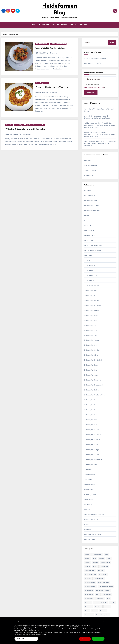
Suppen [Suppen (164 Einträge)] (95, 611)
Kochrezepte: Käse (90, 370)
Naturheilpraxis (89, 485)
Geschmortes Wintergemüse (50, 48)
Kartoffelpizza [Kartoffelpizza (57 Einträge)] (99, 578)
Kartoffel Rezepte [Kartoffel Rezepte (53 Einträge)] (104, 583)
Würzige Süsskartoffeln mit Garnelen (25, 129)
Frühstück (87, 226)
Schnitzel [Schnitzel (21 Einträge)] (98, 607)
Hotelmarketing (89, 255)
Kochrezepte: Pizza (91, 405)
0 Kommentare (53, 53)
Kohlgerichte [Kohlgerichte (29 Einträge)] (89, 595)
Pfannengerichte (90, 495)
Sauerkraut (88, 505)
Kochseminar (88, 470)
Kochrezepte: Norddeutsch (93, 385)
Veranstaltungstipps (91, 519)
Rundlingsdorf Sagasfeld (93, 63)
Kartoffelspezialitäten (37, 125)
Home (34, 25)
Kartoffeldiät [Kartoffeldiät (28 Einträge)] (103, 574)
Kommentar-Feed (90, 171)
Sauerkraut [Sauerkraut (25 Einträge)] (89, 607)
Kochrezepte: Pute (90, 410)
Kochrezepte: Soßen (91, 445)
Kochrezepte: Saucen (91, 430)
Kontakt (73, 25)
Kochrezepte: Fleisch (91, 340)
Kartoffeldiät (89, 270)
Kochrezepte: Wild (90, 465)
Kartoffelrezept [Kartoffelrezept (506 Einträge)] (90, 583)
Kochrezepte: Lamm (91, 375)
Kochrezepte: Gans (91, 345)
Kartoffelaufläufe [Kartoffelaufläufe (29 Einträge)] (90, 574)
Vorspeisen (88, 529)
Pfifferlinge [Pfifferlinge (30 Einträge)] (100, 599)
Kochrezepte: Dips (90, 320)
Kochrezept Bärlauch (91, 290)
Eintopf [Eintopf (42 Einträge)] (101, 558)
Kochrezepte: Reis (90, 415)
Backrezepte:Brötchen (92, 211)
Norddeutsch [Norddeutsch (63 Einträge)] (107, 595)
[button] (104, 622)
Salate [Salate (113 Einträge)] (113, 603)
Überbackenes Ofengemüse (94, 515)
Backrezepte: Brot (90, 201)
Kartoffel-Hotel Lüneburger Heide (96, 58)
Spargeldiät (88, 510)
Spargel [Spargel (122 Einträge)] (107, 607)
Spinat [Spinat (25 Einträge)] (87, 611)
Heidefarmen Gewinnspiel (93, 245)
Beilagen (87, 216)
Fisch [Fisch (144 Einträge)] (109, 558)
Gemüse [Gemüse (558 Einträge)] (87, 566)
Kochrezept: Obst (90, 295)
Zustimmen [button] (98, 639)
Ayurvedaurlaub (90, 196)
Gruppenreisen (89, 231)
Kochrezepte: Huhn (91, 365)
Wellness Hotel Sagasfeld (93, 534)
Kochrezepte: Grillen (91, 355)
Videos (86, 524)
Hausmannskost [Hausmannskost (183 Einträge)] (90, 570)
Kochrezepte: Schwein (92, 440)
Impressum (83, 25)
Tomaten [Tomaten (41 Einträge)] (103, 611)
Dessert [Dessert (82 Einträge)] (88, 558)
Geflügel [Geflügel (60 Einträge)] (95, 562)
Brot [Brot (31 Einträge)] (106, 554)
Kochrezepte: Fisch (91, 335)
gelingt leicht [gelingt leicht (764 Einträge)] (105, 562)
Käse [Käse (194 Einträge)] (98, 595)
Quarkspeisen (89, 500)
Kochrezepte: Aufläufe (92, 300)
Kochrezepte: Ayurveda (92, 305)
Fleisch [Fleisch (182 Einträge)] (87, 562)
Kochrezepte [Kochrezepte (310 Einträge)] (89, 591)
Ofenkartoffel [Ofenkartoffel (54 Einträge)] (89, 599)
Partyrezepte (89, 490)
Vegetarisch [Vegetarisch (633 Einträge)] (89, 615)
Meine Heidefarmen (59, 25)
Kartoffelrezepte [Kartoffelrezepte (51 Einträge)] (90, 587)
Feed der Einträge (90, 166)
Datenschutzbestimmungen (94, 87)
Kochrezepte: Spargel (91, 450)
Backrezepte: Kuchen (91, 206)
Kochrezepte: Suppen (91, 455)
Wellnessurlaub (89, 539)
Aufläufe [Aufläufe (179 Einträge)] (88, 554)
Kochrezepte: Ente (90, 330)
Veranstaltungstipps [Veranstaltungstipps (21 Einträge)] (102, 615)
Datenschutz (44, 25)
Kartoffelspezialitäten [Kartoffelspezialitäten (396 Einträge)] (106, 587)
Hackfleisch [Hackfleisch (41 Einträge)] (104, 566)
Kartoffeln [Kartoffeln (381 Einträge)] (88, 578)
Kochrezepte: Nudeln (91, 390)
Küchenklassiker (90, 475)
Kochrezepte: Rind (90, 420)
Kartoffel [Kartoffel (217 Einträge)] (101, 570)
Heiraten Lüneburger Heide (94, 250)
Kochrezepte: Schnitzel (92, 435)
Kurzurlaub (88, 480)
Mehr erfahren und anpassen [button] (26, 639)
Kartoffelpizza (89, 280)
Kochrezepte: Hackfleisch (93, 360)
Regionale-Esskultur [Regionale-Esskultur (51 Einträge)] (101, 603)
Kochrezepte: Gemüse (58, 44)
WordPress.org (89, 176)
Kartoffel (9, 125)
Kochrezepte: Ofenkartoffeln (94, 395)
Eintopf (86, 221)
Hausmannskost (90, 236)
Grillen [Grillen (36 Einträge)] (95, 566)
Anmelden (87, 161)
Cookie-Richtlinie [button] (75, 627)
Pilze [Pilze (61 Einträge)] (108, 599)
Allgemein (87, 191)
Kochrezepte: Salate (91, 425)
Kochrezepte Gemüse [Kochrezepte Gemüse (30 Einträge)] (103, 591)
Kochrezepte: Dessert (92, 315)
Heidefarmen (89, 241)
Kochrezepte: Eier (90, 325)
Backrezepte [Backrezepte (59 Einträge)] (98, 554)
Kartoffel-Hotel (89, 265)
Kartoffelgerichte (42, 44)
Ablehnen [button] (85, 639)
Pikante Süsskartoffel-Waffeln (52, 87)
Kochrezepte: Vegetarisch (93, 460)
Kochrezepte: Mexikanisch (93, 380)
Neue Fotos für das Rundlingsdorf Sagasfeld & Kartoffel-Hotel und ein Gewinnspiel (99, 125)
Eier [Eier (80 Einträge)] (95, 558)
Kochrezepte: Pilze (90, 400)
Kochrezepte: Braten (91, 310)
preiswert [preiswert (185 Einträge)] (88, 603)
